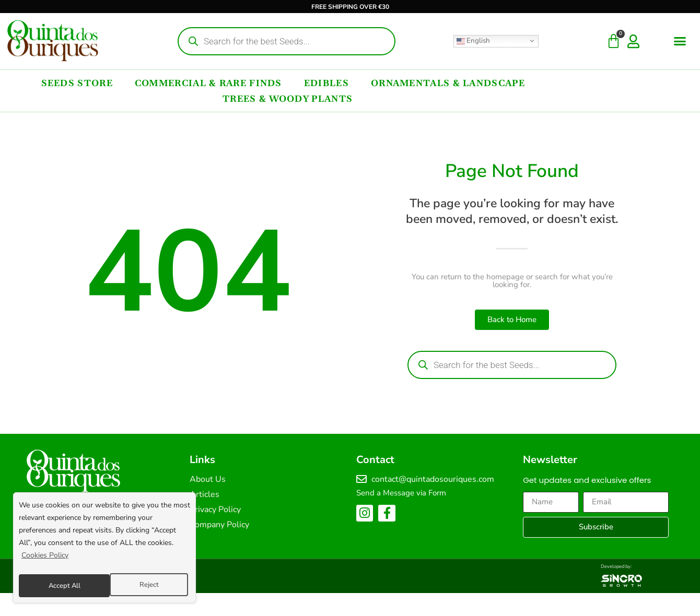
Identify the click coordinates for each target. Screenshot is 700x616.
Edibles (326, 83)
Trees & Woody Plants (288, 99)
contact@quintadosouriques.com (433, 479)
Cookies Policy (45, 559)
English (473, 41)
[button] (680, 41)
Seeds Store (77, 83)
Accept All (145, 585)
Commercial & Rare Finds (208, 83)
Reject (57, 585)
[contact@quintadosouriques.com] (361, 479)
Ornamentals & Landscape (448, 83)
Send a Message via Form (401, 493)
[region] (104, 550)
